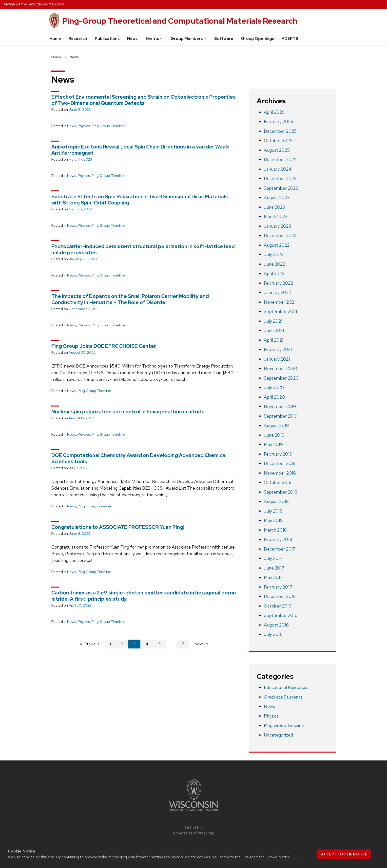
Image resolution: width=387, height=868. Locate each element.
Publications (107, 39)
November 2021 (280, 302)
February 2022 (278, 283)
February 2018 (278, 539)
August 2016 (276, 625)
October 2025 (278, 140)
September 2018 (281, 492)
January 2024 (278, 169)
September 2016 (281, 615)
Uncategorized (278, 735)
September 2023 (281, 188)
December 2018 (280, 463)
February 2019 (278, 454)
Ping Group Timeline (108, 126)
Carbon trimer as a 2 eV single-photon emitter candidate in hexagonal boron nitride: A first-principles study (144, 596)
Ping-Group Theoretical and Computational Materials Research (180, 21)
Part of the (193, 830)
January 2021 (277, 359)
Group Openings (258, 39)
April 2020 (274, 397)
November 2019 (280, 406)
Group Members (189, 39)
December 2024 (280, 159)
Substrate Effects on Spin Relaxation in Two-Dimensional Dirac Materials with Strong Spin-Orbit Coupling (140, 200)
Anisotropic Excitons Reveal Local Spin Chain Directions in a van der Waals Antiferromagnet (140, 150)
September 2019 (281, 416)
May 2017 (273, 577)
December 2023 (280, 178)
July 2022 (274, 254)
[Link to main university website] (193, 812)
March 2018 (275, 530)
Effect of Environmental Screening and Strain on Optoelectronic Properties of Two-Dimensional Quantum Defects (144, 100)
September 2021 (281, 311)
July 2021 (273, 321)
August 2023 (277, 197)
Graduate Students (283, 697)
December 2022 (280, 235)
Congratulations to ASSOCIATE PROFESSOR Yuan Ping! (118, 527)
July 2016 (273, 634)
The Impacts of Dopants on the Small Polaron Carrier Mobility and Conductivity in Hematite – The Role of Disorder (130, 299)
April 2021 (274, 340)
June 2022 (274, 264)
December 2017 (280, 549)
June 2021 (274, 330)
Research (78, 39)
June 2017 (274, 568)
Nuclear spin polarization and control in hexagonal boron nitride (128, 412)
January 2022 (277, 292)
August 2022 (277, 245)
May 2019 (273, 444)
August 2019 (276, 425)
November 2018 (280, 473)
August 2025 (277, 150)
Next (203, 644)
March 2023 (276, 216)
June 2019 (274, 435)
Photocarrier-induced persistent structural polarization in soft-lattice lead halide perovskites (143, 249)
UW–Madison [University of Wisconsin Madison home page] (34, 4)
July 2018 (273, 511)
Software (224, 39)
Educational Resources (286, 687)
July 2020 (274, 387)
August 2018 (276, 501)
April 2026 (274, 112)
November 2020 (281, 368)
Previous (94, 644)
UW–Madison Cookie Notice (266, 857)
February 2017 (278, 587)
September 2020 (281, 378)
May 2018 (273, 520)
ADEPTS (290, 39)
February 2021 (278, 349)
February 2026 (279, 121)
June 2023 (274, 207)
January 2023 (277, 226)
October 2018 (278, 482)
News (132, 39)
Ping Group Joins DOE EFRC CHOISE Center (104, 346)
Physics (84, 126)
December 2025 (280, 131)
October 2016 (278, 606)
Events (154, 39)
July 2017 (273, 558)
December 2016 (280, 596)
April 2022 (274, 273)
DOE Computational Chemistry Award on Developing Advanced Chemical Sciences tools (139, 458)
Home (55, 39)
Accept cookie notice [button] (344, 854)
